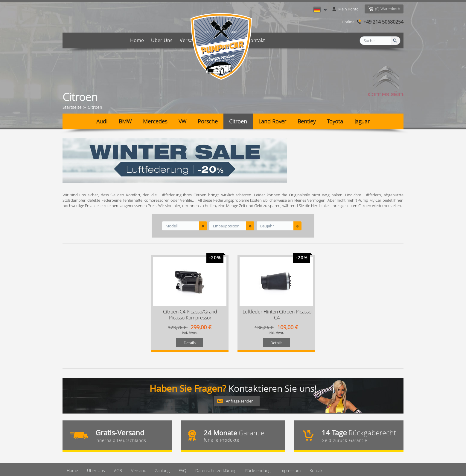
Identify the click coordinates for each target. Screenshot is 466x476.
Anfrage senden (240, 362)
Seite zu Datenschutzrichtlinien (136, 467)
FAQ (236, 40)
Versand (189, 40)
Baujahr (267, 187)
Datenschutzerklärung (210, 431)
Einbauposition (226, 187)
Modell (172, 187)
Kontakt (256, 40)
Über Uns (162, 40)
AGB (113, 431)
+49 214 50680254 (383, 22)
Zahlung (215, 40)
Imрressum (284, 431)
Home (137, 40)
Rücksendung (252, 431)
